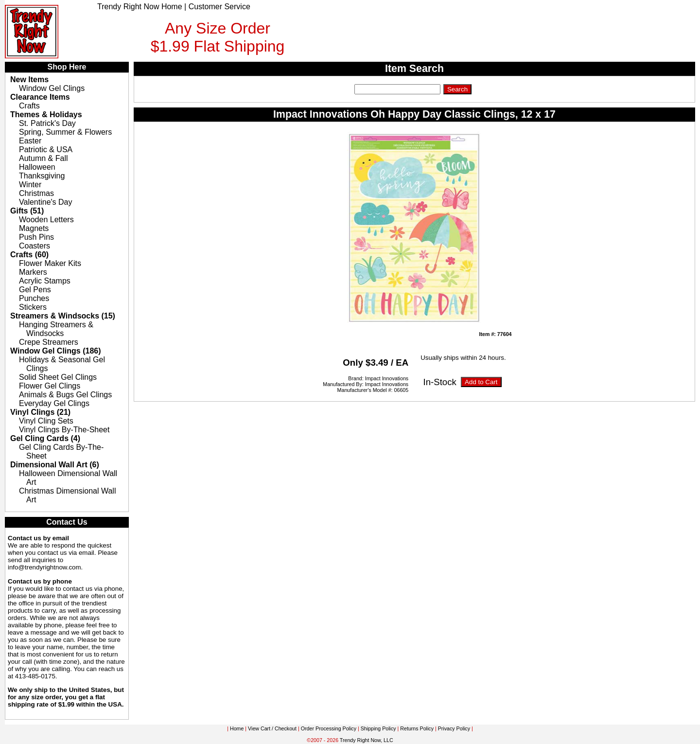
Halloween (37, 167)
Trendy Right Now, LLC (367, 740)
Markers (33, 272)
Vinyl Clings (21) (40, 412)
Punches (34, 298)
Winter (30, 185)
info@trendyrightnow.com (44, 567)
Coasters (35, 246)
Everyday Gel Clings (54, 403)
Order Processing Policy (329, 728)
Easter (30, 141)
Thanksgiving (42, 176)
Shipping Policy (378, 728)
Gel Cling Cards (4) (45, 438)
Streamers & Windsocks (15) (63, 316)
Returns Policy (417, 728)
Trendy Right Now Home (140, 7)
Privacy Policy (454, 728)
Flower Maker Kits (50, 263)
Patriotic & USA (46, 150)
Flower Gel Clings (50, 386)
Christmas (36, 193)
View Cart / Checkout (272, 728)
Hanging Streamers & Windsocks (56, 329)
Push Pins (36, 237)
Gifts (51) (27, 211)
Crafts (29, 106)
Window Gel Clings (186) (56, 351)
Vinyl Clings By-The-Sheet (64, 430)
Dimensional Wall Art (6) (55, 465)
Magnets (34, 228)
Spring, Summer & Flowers (65, 132)
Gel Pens (35, 290)
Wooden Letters (46, 220)
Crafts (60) (29, 255)
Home (237, 728)
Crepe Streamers (49, 342)
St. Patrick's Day (47, 123)
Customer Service (219, 7)
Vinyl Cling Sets (46, 421)
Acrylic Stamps (45, 281)
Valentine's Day (45, 202)
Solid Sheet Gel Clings (58, 377)
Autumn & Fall (43, 158)
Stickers (33, 307)
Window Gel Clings (52, 88)
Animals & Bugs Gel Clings (65, 395)
